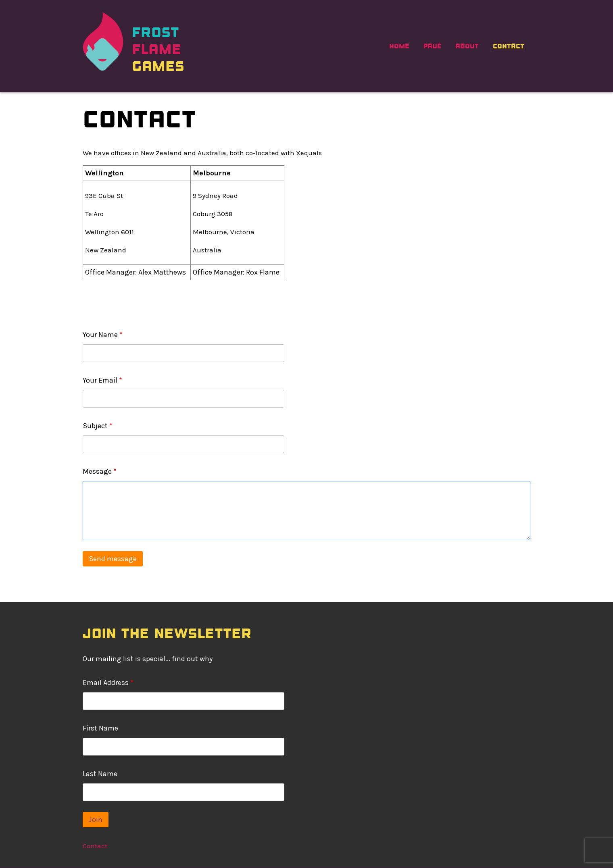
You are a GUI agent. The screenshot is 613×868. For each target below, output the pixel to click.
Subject (95, 426)
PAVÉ (432, 46)
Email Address (106, 683)
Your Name (100, 335)
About (467, 46)
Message (97, 471)
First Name (100, 728)
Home (399, 46)
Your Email (100, 380)
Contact (509, 46)
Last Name (100, 774)
